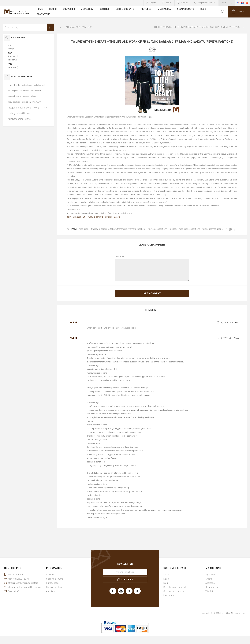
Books (53, 9)
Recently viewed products (175, 587)
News (166, 579)
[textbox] (29, 27)
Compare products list (206, 3)
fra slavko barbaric (100, 229)
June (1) (11, 49)
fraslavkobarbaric (29, 96)
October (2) (12, 60)
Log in (169, 3)
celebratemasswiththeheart (31, 91)
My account (211, 575)
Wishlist (209, 591)
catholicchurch (40, 85)
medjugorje (84, 229)
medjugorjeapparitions (189, 229)
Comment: (120, 257)
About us (50, 591)
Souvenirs (69, 9)
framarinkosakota (137, 229)
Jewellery (87, 9)
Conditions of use (55, 587)
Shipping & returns (55, 579)
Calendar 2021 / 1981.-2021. (79, 27)
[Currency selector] (227, 3)
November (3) (13, 56)
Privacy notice (53, 583)
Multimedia (163, 9)
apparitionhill (162, 229)
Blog (202, 9)
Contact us (43, 14)
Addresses (210, 583)
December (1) (13, 67)
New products (184, 9)
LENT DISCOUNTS (124, 9)
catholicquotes (13, 91)
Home (40, 9)
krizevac (151, 229)
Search (51, 27)
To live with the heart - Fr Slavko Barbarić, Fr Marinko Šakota (94, 217)
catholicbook (27, 85)
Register (153, 3)
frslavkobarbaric (14, 102)
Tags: (74, 229)
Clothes (104, 9)
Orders (209, 579)
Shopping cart (212, 587)
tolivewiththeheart (119, 229)
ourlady (174, 229)
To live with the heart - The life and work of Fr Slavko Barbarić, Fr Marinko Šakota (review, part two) (196, 27)
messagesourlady (40, 108)
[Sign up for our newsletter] (125, 572)
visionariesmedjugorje (212, 229)
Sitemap (50, 575)
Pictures (145, 9)
